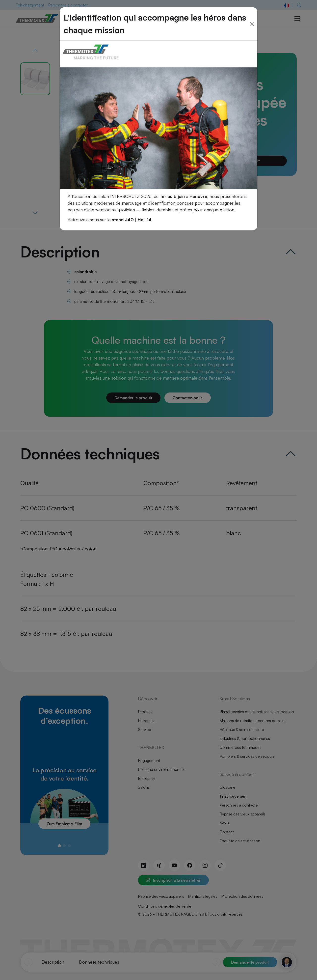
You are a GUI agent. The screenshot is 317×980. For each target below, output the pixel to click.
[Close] (252, 14)
